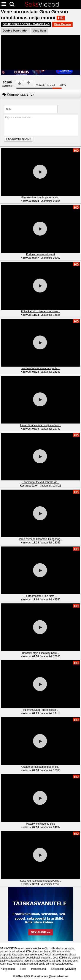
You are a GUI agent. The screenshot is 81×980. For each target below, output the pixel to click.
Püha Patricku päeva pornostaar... (40, 311)
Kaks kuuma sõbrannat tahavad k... (40, 881)
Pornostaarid (38, 969)
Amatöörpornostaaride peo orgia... (40, 767)
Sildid (23, 969)
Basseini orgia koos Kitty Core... (40, 653)
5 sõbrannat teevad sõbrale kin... (40, 482)
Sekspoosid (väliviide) (64, 969)
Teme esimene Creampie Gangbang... (40, 539)
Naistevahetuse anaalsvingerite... (40, 368)
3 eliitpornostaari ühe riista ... (40, 596)
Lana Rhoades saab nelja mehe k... (40, 425)
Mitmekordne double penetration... (40, 198)
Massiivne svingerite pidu (40, 824)
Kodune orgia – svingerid (40, 254)
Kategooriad (8, 969)
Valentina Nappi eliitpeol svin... (40, 710)
